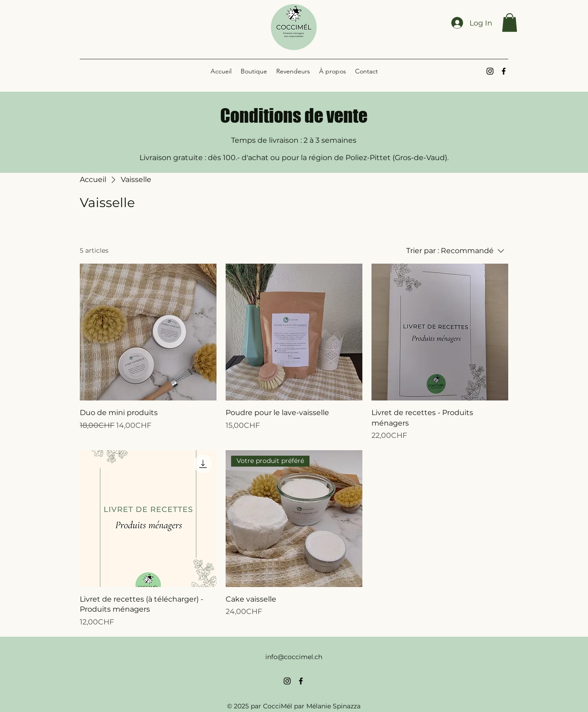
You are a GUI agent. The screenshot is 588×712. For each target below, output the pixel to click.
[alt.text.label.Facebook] (504, 71)
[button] (510, 23)
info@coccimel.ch (294, 657)
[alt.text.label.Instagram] (490, 71)
